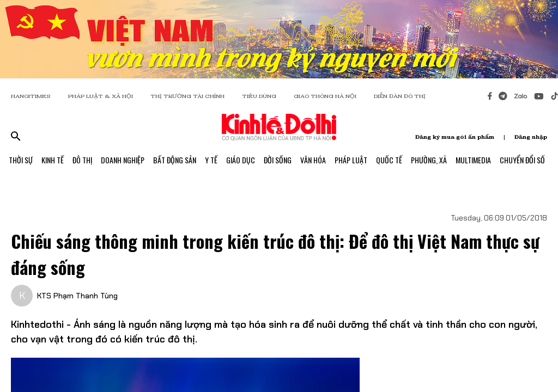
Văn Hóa (313, 160)
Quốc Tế (389, 160)
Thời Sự (21, 160)
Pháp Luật (351, 160)
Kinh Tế (53, 160)
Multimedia (473, 160)
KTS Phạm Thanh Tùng (77, 296)
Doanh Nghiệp (123, 160)
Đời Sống (278, 160)
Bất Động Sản (175, 160)
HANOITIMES (31, 96)
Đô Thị (82, 160)
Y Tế (211, 160)
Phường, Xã (429, 160)
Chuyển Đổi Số (522, 160)
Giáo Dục (241, 160)
